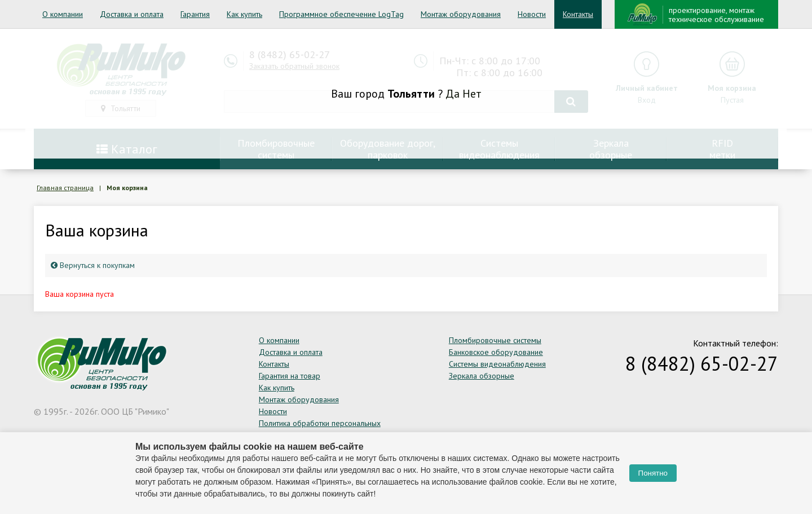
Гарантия (195, 14)
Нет (472, 94)
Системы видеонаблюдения (497, 364)
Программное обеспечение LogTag (341, 14)
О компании (63, 14)
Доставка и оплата (132, 14)
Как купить (244, 14)
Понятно (653, 473)
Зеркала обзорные (482, 376)
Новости (532, 14)
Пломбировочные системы (495, 340)
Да (453, 94)
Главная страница (65, 188)
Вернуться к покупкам (93, 265)
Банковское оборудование (496, 352)
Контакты (578, 14)
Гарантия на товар (290, 376)
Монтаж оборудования (461, 14)
